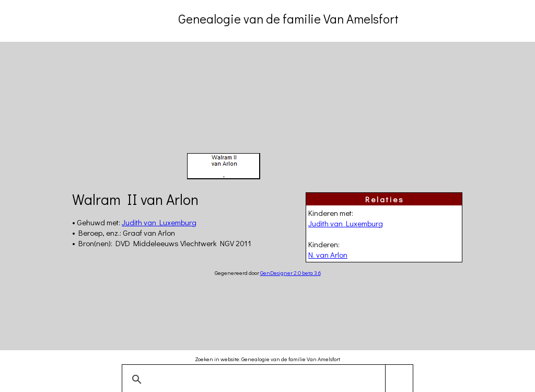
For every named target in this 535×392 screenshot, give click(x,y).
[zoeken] (266, 379)
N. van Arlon (328, 255)
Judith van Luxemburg (346, 223)
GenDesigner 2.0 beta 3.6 (290, 273)
